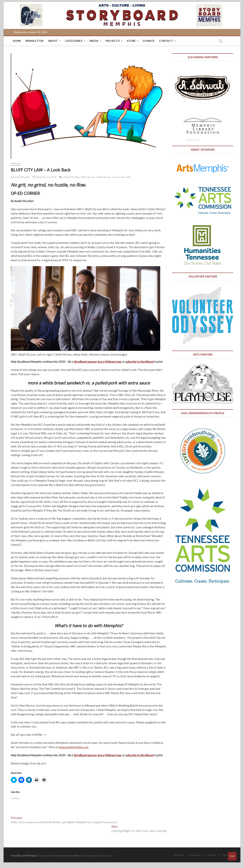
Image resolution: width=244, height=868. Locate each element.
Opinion (16, 163)
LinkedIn (211, 855)
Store (131, 41)
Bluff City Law (88, 177)
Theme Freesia (60, 856)
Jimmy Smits (119, 177)
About (53, 41)
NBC (129, 177)
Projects (113, 41)
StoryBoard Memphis (24, 855)
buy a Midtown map (109, 362)
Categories (74, 41)
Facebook (179, 855)
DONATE (149, 41)
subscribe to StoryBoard (139, 362)
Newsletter (35, 41)
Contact (166, 41)
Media (94, 41)
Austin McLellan (20, 177)
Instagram (195, 855)
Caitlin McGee (104, 177)
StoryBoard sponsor (85, 362)
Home (17, 41)
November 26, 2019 (44, 177)
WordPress (75, 856)
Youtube (226, 855)
